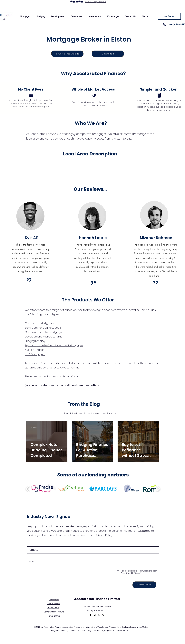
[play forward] (158, 489)
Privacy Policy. (104, 535)
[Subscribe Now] (144, 585)
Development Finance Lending (44, 337)
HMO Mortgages (35, 354)
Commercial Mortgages (40, 323)
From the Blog (84, 404)
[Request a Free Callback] (67, 54)
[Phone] (165, 24)
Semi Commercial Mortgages (43, 328)
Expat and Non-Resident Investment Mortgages (54, 345)
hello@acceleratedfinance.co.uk (97, 606)
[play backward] (28, 489)
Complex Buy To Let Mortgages (44, 332)
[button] (25, 16)
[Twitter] (95, 615)
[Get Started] (169, 16)
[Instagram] (103, 615)
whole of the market (141, 363)
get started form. (76, 363)
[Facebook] (91, 615)
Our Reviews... (90, 189)
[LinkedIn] (99, 615)
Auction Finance (35, 350)
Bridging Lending (35, 341)
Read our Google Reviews (95, 2)
